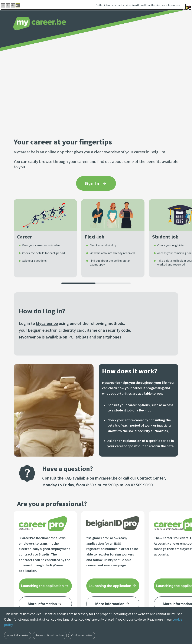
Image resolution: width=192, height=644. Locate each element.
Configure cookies (82, 635)
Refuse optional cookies (50, 635)
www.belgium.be (171, 5)
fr (8, 6)
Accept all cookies (18, 635)
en (18, 6)
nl (3, 6)
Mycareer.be (47, 323)
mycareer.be (106, 478)
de (13, 6)
